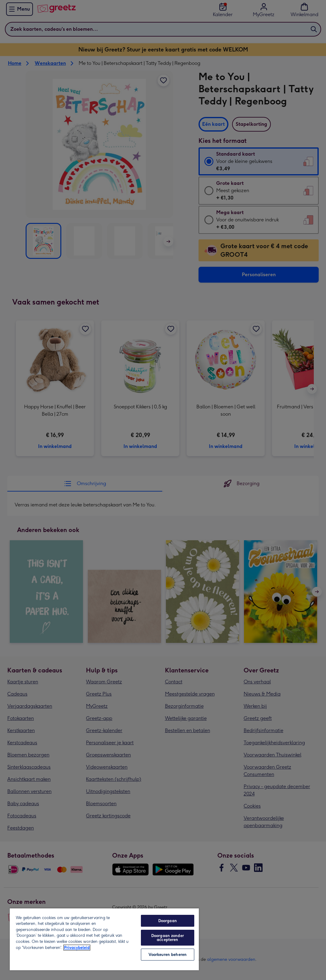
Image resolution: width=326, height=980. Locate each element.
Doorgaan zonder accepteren (168, 938)
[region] (104, 939)
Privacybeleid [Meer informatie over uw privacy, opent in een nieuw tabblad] (77, 948)
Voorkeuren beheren (168, 955)
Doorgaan (168, 921)
